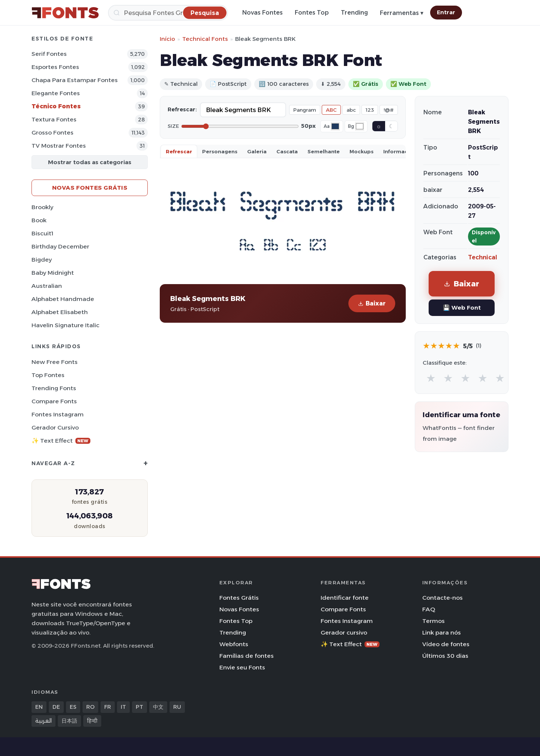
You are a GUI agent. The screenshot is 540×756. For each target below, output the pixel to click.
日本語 (69, 721)
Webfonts (234, 644)
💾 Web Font (462, 308)
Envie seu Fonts (242, 667)
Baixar (372, 303)
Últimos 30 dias (445, 656)
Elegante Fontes (56, 93)
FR (108, 707)
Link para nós (442, 632)
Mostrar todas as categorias (90, 162)
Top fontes (48, 375)
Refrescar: (182, 109)
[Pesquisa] (168, 13)
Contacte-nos (442, 598)
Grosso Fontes (52, 132)
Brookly (42, 207)
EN (39, 707)
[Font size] (240, 126)
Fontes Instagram (58, 414)
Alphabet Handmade (63, 299)
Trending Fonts (54, 388)
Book (39, 220)
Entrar (446, 12)
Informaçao (399, 151)
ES (73, 707)
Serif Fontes (49, 54)
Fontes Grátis (239, 598)
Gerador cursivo (55, 427)
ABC (331, 110)
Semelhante (324, 151)
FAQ (429, 609)
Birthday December (60, 246)
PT (139, 707)
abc (351, 110)
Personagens (220, 151)
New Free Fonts (55, 362)
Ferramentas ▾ (402, 13)
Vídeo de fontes (446, 644)
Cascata (287, 151)
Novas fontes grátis (90, 188)
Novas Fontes (262, 13)
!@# (389, 110)
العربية (43, 721)
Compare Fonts (54, 401)
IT (123, 707)
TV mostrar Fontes (59, 146)
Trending (354, 13)
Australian (47, 286)
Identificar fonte (345, 598)
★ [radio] (431, 378)
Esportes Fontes (55, 67)
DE (56, 707)
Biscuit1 (42, 233)
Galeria (257, 151)
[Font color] (335, 126)
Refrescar (179, 151)
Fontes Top (312, 13)
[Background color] (360, 126)
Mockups (361, 151)
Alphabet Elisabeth (60, 312)
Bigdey (42, 260)
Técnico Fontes (56, 106)
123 (370, 110)
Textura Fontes (54, 119)
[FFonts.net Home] (65, 13)
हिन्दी (92, 721)
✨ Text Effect (61, 441)
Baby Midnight (53, 273)
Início (167, 39)
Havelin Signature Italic (65, 325)
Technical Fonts (205, 39)
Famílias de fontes (247, 656)
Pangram (305, 110)
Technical (483, 257)
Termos (433, 621)
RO (90, 707)
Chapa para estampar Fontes (75, 80)
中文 (158, 707)
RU (177, 707)
